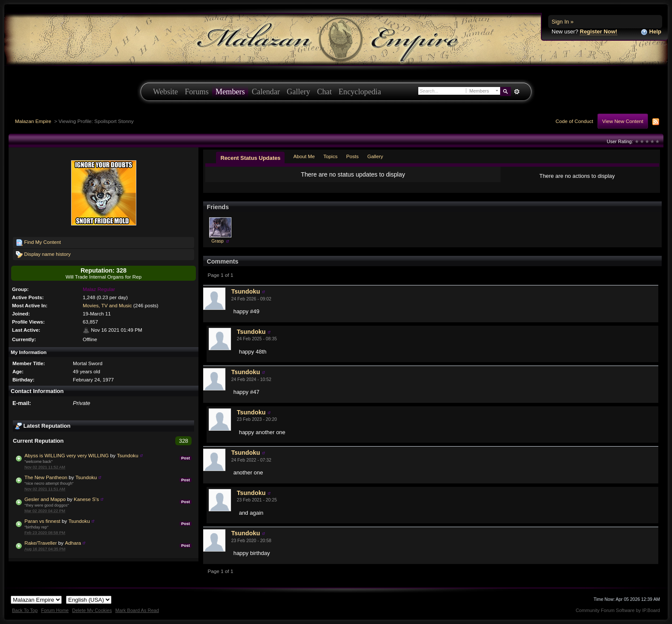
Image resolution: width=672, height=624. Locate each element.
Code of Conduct (574, 121)
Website (165, 92)
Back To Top (25, 610)
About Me (304, 156)
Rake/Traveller (41, 543)
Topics (331, 156)
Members (230, 92)
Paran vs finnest (42, 521)
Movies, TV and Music (107, 305)
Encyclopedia (360, 92)
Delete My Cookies (92, 610)
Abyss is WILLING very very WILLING (67, 455)
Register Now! (598, 31)
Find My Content (38, 243)
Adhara (73, 543)
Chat (324, 92)
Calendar (266, 92)
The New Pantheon (46, 477)
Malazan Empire (33, 121)
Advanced (517, 92)
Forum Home (55, 610)
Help (651, 32)
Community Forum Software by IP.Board (618, 610)
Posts (352, 156)
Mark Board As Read (137, 610)
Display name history (43, 255)
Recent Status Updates (250, 158)
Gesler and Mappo (45, 499)
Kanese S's (86, 499)
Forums (197, 92)
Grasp (217, 241)
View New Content (623, 121)
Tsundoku (128, 455)
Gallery (298, 92)
